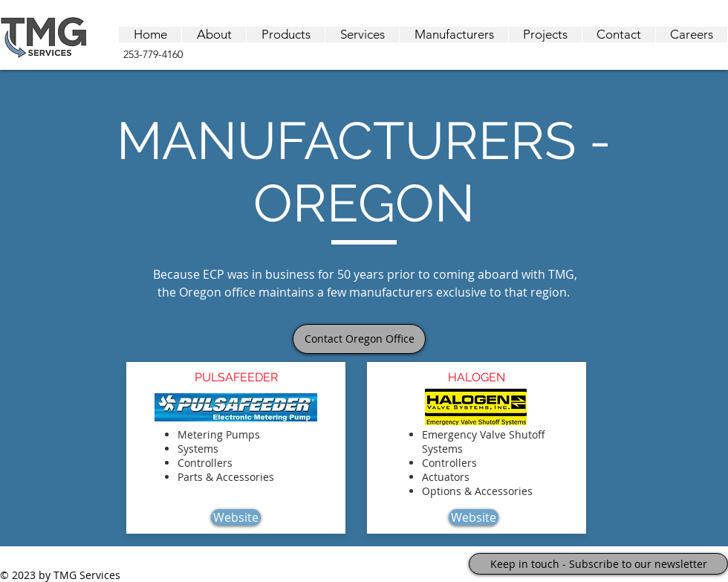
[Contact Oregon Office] (359, 339)
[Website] (236, 517)
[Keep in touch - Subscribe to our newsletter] (598, 564)
